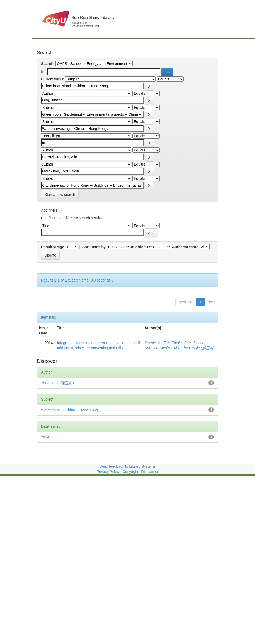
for (44, 72)
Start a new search (60, 195)
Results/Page (53, 247)
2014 (45, 437)
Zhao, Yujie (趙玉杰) (198, 348)
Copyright (131, 472)
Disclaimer (150, 472)
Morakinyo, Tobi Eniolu (163, 343)
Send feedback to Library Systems (127, 466)
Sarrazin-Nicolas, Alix (162, 348)
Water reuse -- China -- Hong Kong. (70, 410)
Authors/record (185, 247)
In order (138, 247)
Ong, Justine (194, 343)
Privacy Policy (108, 472)
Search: (48, 64)
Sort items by (94, 247)
